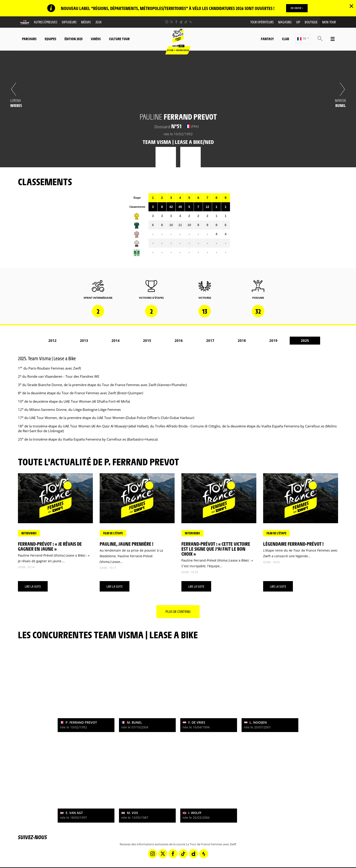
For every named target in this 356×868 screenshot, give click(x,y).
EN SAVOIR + (297, 8)
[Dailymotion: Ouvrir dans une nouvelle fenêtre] (181, 22)
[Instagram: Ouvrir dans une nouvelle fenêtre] (167, 22)
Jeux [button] (98, 22)
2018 (242, 340)
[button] (303, 39)
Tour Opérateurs (262, 22)
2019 (273, 340)
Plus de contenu (178, 611)
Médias (86, 22)
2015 (147, 340)
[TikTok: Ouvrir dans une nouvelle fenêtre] (186, 22)
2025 (305, 340)
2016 (179, 340)
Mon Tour (329, 22)
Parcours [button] (29, 39)
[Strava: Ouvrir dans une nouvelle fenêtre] (191, 22)
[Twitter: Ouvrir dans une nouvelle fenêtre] (172, 22)
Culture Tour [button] (119, 39)
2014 (116, 340)
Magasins (285, 22)
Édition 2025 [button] (74, 39)
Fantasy (267, 39)
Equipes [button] (51, 39)
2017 (210, 340)
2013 (84, 340)
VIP (298, 22)
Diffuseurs (69, 22)
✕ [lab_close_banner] (351, 6)
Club (286, 39)
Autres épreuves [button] (46, 22)
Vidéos (96, 39)
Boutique (311, 22)
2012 (52, 340)
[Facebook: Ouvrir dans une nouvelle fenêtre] (176, 22)
